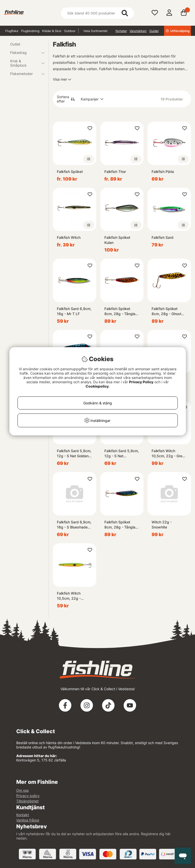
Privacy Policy (141, 382)
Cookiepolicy (97, 386)
